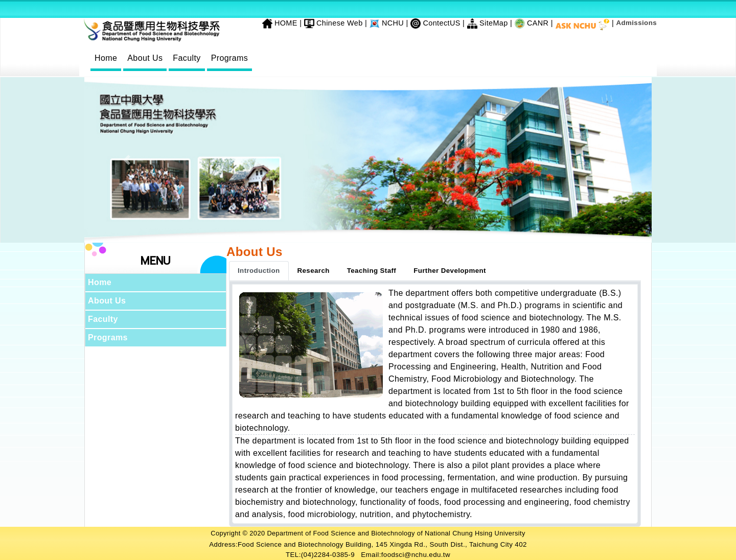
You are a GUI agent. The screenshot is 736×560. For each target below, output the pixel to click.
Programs (230, 58)
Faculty (187, 58)
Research (314, 271)
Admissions (636, 23)
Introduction (259, 271)
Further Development (450, 271)
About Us (145, 58)
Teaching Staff (372, 271)
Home (106, 58)
